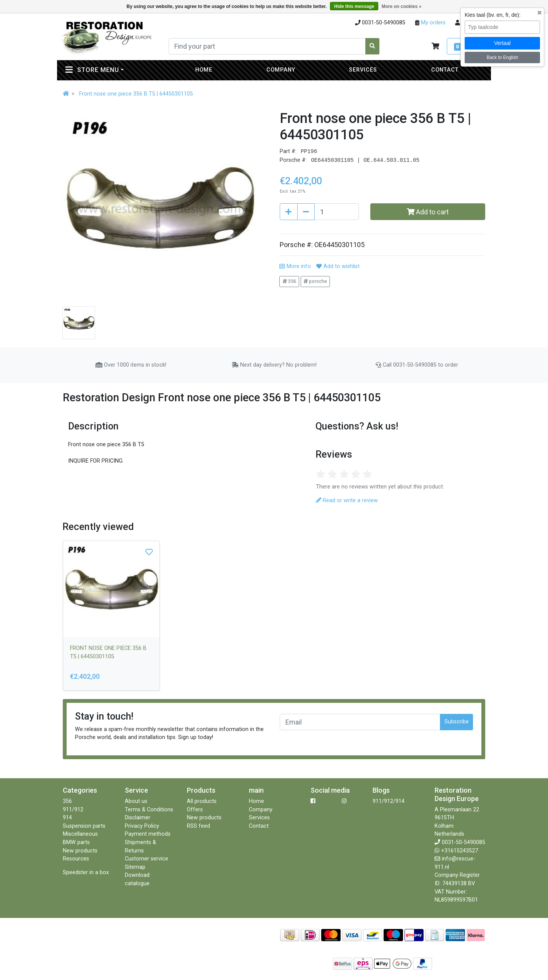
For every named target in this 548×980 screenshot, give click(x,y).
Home (204, 70)
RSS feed (198, 826)
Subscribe (457, 722)
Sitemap (135, 867)
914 (67, 818)
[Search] (267, 46)
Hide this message (354, 6)
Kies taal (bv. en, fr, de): (493, 15)
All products (202, 801)
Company (281, 70)
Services (363, 70)
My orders (433, 23)
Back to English (503, 57)
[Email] (360, 722)
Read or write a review (347, 500)
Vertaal (502, 43)
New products (80, 851)
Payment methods (148, 834)
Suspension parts (84, 826)
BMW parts (76, 842)
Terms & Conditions (149, 810)
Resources (76, 859)
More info (295, 266)
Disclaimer (138, 818)
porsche (315, 281)
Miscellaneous (80, 834)
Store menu (110, 69)
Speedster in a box (86, 872)
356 (289, 281)
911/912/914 (389, 801)
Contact (445, 70)
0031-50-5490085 (464, 842)
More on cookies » (402, 6)
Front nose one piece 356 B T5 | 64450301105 (136, 94)
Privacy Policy (142, 826)
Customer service (147, 859)
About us (136, 801)
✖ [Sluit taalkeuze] (539, 13)
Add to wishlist (338, 266)
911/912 (73, 810)
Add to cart (428, 212)
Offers (195, 810)
